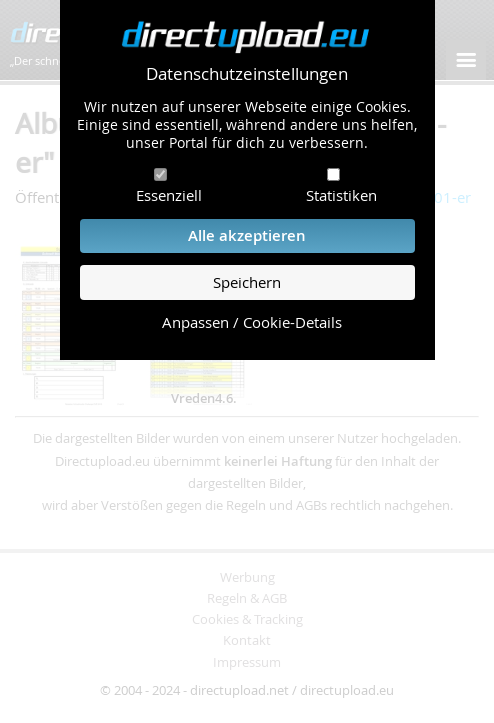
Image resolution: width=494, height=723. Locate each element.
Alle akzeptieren (247, 235)
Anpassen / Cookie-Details (252, 322)
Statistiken (341, 195)
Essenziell (169, 195)
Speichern (247, 282)
